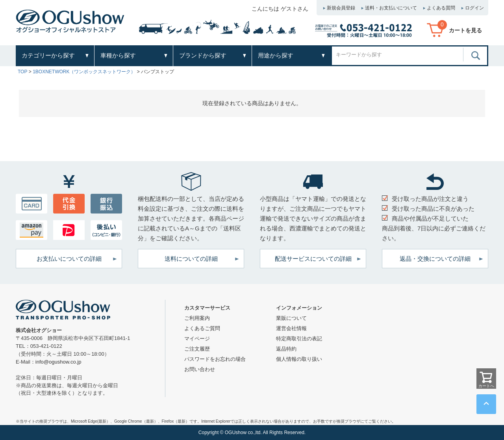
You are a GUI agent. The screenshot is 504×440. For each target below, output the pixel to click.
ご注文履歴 (197, 349)
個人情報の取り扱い (299, 359)
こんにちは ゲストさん (280, 9)
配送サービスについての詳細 (313, 259)
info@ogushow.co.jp (58, 362)
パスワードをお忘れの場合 (215, 359)
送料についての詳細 (191, 259)
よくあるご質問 (202, 328)
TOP (22, 72)
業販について (291, 318)
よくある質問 (441, 8)
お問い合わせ (200, 369)
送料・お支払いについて (391, 8)
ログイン (474, 8)
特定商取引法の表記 (299, 339)
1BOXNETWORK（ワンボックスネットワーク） (84, 72)
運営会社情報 (291, 328)
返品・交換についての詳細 (435, 259)
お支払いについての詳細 (69, 259)
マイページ (197, 339)
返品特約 (286, 349)
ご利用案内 (197, 318)
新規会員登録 (341, 8)
